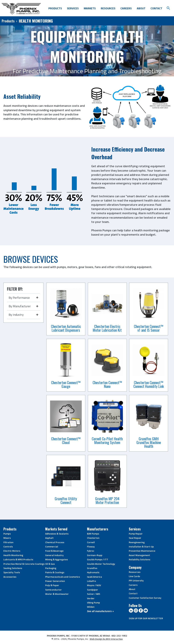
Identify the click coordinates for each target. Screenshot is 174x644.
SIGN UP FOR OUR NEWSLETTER (146, 618)
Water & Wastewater (57, 594)
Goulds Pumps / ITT (98, 559)
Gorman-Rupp (95, 555)
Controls (8, 546)
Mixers (7, 538)
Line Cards (134, 576)
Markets (90, 8)
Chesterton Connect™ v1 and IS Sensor (149, 328)
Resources (108, 8)
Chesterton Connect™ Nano (107, 384)
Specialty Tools (12, 572)
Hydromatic (93, 572)
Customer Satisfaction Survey (145, 598)
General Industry (54, 555)
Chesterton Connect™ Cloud (66, 440)
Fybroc (91, 551)
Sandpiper (93, 590)
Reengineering (137, 542)
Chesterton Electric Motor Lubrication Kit (107, 328)
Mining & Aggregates (56, 559)
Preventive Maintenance (142, 551)
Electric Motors (12, 551)
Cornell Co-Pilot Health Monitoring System (107, 440)
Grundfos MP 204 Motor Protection (107, 500)
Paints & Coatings (55, 572)
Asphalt (49, 538)
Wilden (91, 607)
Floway (91, 546)
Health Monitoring (13, 555)
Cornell (91, 542)
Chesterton (93, 538)
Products (55, 8)
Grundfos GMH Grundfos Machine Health (149, 442)
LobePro (92, 581)
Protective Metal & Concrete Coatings (24, 564)
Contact (156, 8)
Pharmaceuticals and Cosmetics (63, 577)
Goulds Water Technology (101, 564)
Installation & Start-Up (141, 546)
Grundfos (92, 568)
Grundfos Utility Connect (66, 500)
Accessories (10, 577)
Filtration (8, 542)
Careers (126, 8)
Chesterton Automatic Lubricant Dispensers (66, 328)
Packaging (51, 568)
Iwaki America (94, 577)
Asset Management (139, 555)
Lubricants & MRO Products (18, 559)
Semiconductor (53, 590)
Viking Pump (93, 602)
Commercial (52, 546)
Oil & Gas (50, 564)
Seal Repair (135, 538)
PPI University (136, 580)
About (141, 8)
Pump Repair (136, 534)
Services (73, 8)
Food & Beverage (54, 551)
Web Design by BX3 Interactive (106, 639)
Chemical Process (55, 542)
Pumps (7, 534)
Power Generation (55, 581)
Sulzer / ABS (94, 594)
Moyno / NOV (94, 585)
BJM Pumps (93, 534)
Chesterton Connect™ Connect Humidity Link (149, 384)
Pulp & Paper (52, 585)
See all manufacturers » (100, 611)
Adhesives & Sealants (57, 534)
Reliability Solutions (140, 559)
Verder (91, 598)
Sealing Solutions (13, 568)
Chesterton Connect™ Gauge (66, 384)
